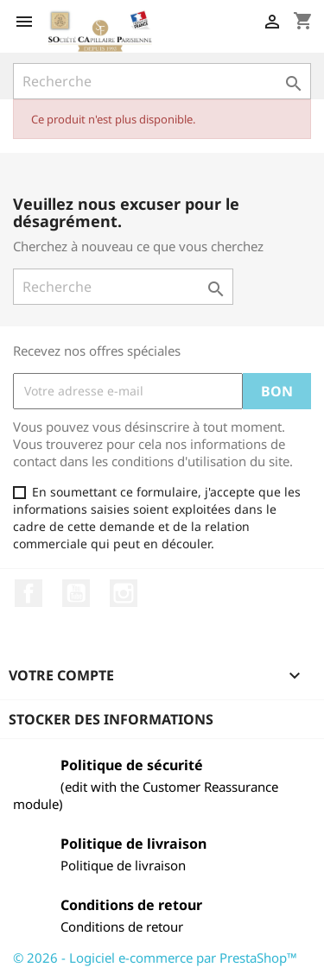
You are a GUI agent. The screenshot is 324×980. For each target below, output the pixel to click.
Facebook (29, 593)
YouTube (76, 593)
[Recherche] (162, 81)
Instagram (124, 593)
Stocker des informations (111, 719)
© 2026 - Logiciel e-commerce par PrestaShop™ (155, 958)
